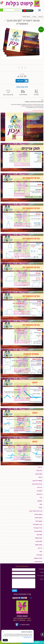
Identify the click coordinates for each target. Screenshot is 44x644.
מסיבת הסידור (39, 541)
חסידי (41, 552)
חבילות (40, 477)
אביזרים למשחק (38, 558)
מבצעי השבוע (39, 474)
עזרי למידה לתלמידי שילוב (36, 511)
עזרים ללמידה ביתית (37, 484)
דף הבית (41, 17)
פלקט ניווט (39, 491)
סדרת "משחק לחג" (37, 525)
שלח (15, 591)
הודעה (41, 579)
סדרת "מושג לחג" (38, 528)
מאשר (5, 640)
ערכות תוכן (39, 494)
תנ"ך (41, 498)
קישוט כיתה (39, 555)
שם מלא (41, 569)
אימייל (42, 572)
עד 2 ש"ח (40, 488)
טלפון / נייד (40, 576)
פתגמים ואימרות (38, 531)
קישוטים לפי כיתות (38, 481)
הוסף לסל (20, 81)
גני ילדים (40, 548)
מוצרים (34, 17)
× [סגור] (3, 632)
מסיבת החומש (39, 545)
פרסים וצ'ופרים (38, 562)
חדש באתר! (39, 471)
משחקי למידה (39, 521)
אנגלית (40, 508)
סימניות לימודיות (38, 514)
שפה (41, 504)
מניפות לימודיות (26, 17)
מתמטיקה (40, 501)
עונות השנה (39, 535)
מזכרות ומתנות (38, 538)
